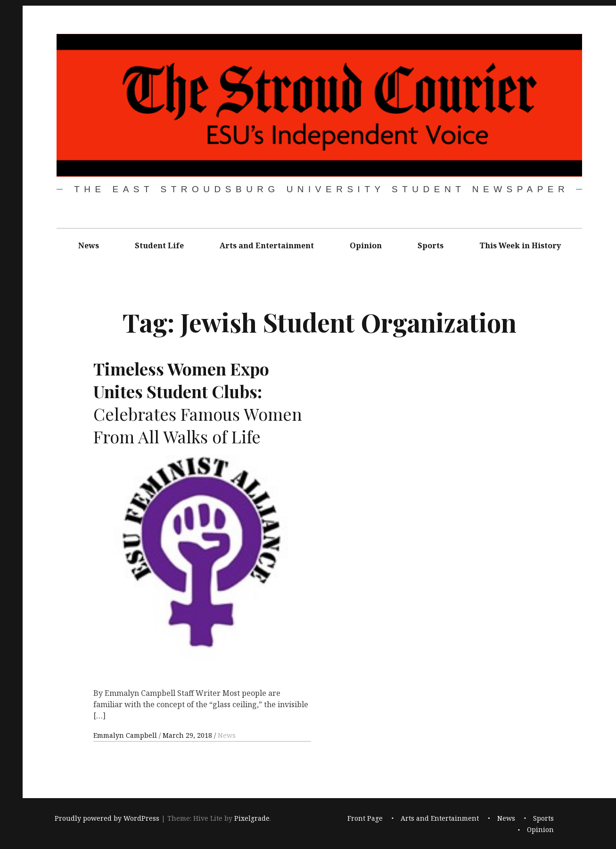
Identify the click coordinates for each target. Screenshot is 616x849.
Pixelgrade (252, 818)
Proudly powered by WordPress (107, 818)
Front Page (365, 818)
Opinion (366, 245)
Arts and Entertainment (267, 245)
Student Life (159, 245)
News (89, 245)
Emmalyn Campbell (126, 735)
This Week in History (520, 245)
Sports (431, 245)
